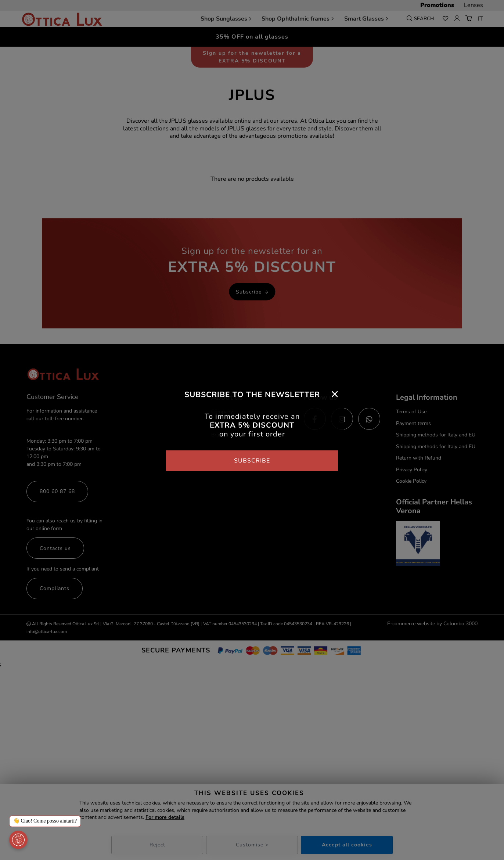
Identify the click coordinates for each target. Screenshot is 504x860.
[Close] (335, 394)
